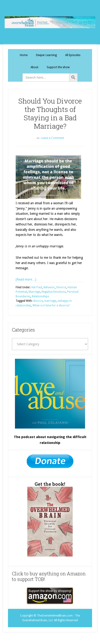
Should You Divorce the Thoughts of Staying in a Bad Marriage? (50, 113)
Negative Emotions (54, 292)
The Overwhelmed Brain (50, 22)
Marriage (34, 292)
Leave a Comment (52, 138)
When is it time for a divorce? (51, 305)
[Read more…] (26, 279)
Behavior (49, 287)
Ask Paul (37, 287)
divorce (38, 301)
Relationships (40, 296)
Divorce (61, 287)
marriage (50, 301)
